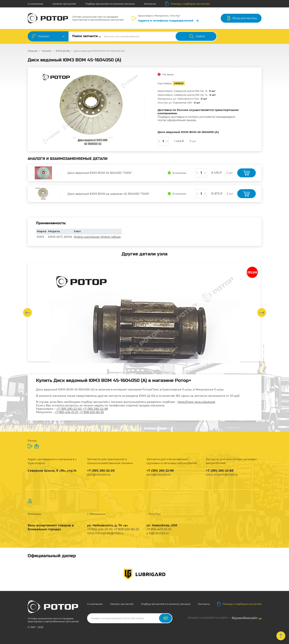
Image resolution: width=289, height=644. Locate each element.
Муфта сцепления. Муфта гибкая (97, 237)
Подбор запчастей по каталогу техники (110, 4)
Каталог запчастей (64, 4)
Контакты (150, 4)
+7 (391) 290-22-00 (69, 409)
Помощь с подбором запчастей (187, 4)
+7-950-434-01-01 (66, 412)
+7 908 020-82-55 (92, 412)
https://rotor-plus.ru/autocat (196, 402)
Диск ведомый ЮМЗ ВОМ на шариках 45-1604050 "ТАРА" (109, 194)
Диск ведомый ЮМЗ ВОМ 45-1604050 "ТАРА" (100, 173)
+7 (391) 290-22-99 (95, 409)
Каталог (44, 36)
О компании (35, 4)
